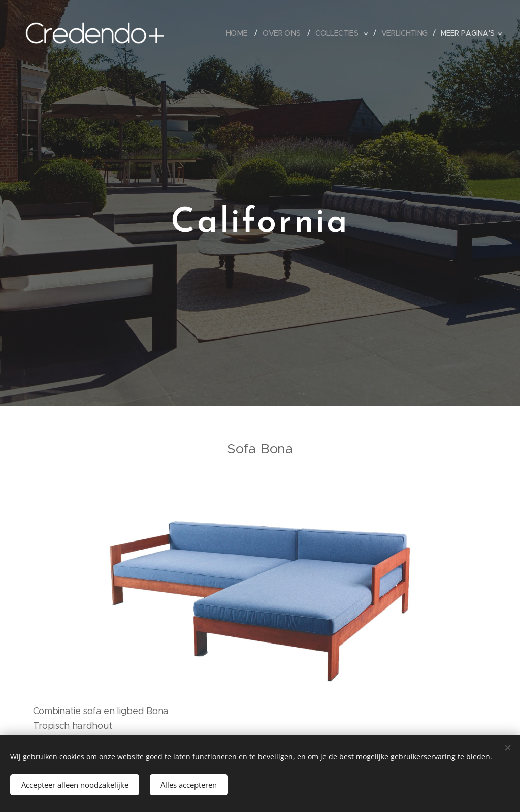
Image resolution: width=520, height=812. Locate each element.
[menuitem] (239, 33)
